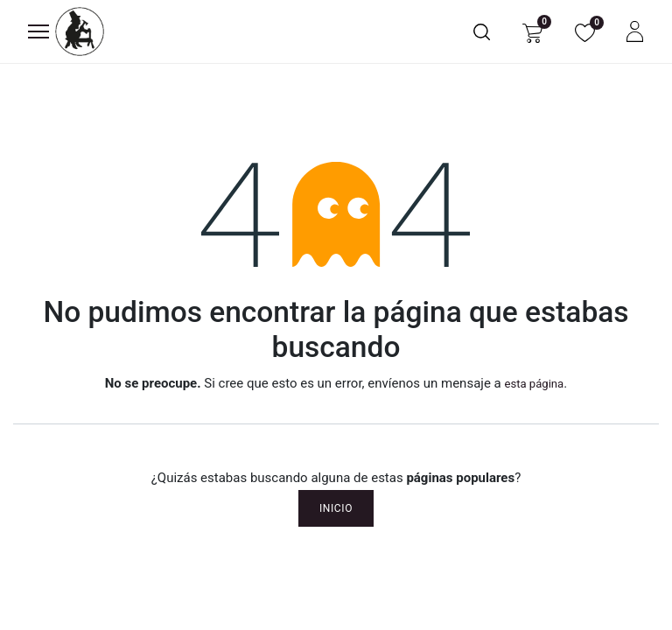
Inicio (336, 508)
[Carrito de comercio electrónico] (532, 32)
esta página (534, 384)
